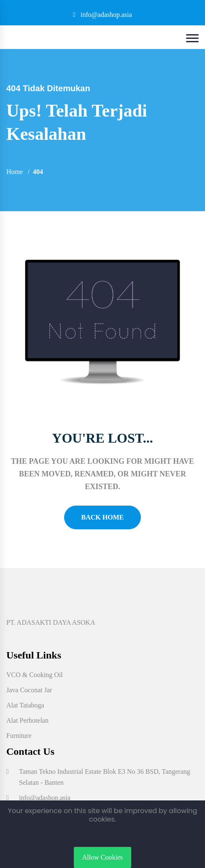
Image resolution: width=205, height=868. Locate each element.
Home (15, 172)
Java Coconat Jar (29, 690)
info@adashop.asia (102, 15)
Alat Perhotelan (27, 720)
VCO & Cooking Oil (35, 675)
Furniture (19, 736)
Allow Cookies (102, 857)
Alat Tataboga (25, 705)
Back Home (103, 517)
